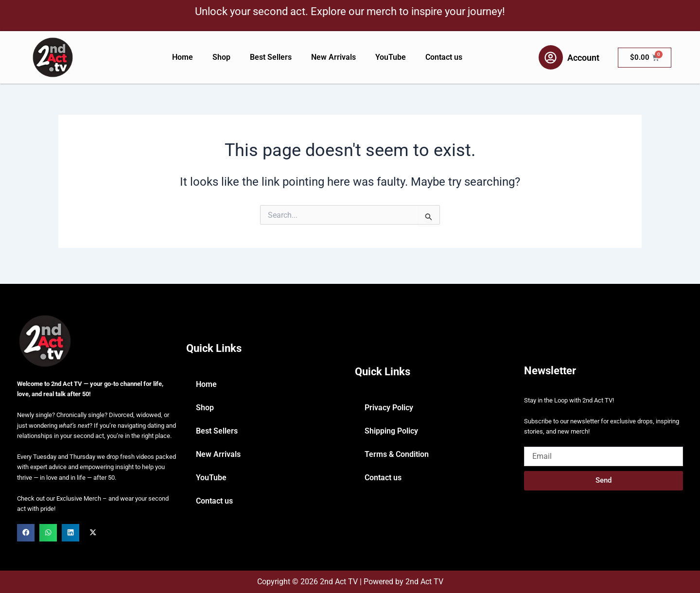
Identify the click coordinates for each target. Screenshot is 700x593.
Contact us (444, 57)
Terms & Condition (397, 454)
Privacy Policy (389, 408)
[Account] (551, 57)
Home (183, 57)
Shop (221, 57)
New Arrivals (333, 57)
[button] (26, 533)
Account (583, 58)
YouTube (391, 57)
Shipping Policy (391, 431)
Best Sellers (271, 57)
